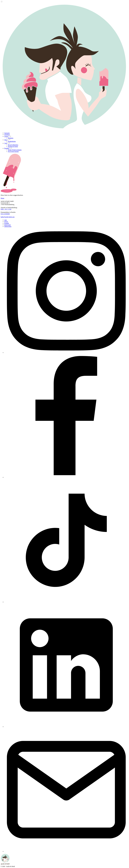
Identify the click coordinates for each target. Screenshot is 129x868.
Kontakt (7, 148)
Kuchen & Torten (13, 146)
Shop (6, 140)
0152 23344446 (5, 214)
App (6, 220)
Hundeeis (11, 138)
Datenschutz (8, 226)
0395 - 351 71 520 (6, 209)
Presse (6, 222)
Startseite (7, 133)
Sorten (6, 136)
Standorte (7, 135)
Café (6, 143)
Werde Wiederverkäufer (15, 150)
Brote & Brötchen (13, 145)
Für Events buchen (13, 152)
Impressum (7, 225)
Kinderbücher (12, 141)
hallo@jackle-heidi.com (8, 217)
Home (2, 198)
